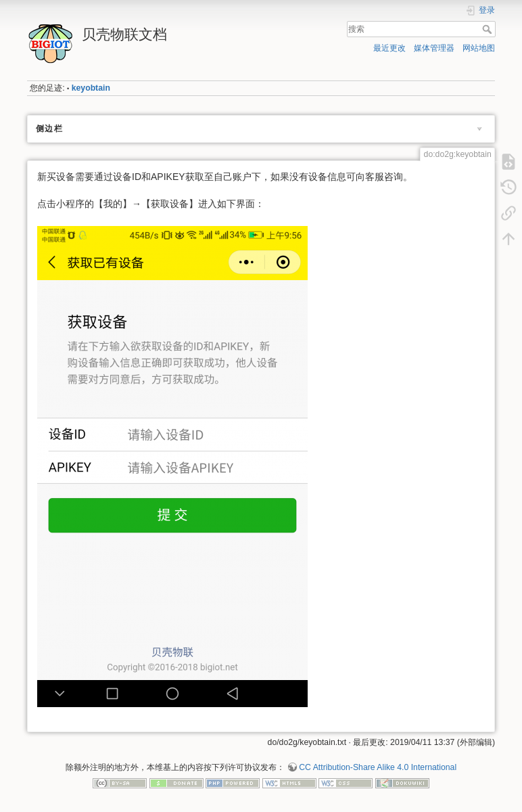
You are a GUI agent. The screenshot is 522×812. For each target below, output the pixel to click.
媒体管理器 (434, 48)
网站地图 (479, 48)
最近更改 (389, 48)
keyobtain (91, 88)
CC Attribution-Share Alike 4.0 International (378, 767)
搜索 (489, 29)
